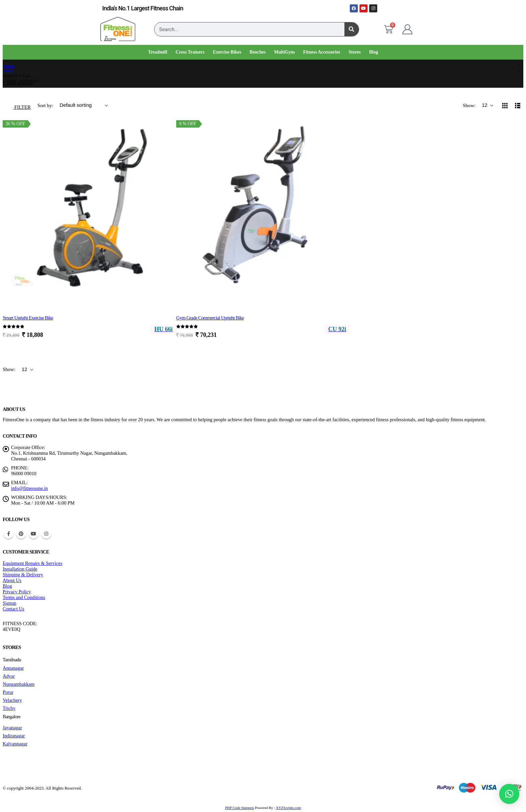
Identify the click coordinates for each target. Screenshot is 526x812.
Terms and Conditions (24, 597)
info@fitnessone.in (29, 488)
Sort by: (46, 105)
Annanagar (13, 668)
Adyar (9, 676)
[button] (18, 105)
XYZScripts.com (288, 808)
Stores (354, 52)
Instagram (46, 534)
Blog (374, 52)
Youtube (34, 534)
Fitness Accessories (322, 52)
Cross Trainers (190, 52)
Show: (470, 105)
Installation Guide (20, 569)
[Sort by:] (84, 105)
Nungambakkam (19, 684)
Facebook (8, 534)
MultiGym (284, 52)
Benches (258, 52)
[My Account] (407, 29)
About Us (12, 580)
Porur (8, 692)
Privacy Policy (17, 592)
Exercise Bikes (227, 52)
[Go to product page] (89, 208)
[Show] (487, 105)
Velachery (12, 700)
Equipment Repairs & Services (32, 563)
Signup (10, 603)
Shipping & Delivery (23, 575)
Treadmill (158, 52)
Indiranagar (14, 736)
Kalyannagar (15, 744)
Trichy (9, 708)
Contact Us (13, 609)
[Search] (352, 29)
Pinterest (21, 534)
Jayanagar (12, 728)
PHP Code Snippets (240, 808)
